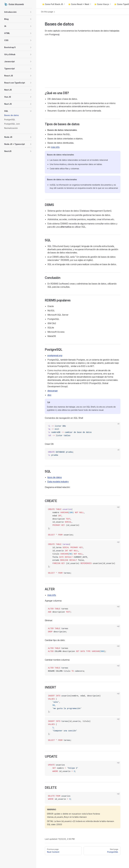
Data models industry (58, 482)
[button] (18, 12)
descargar (53, 391)
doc (49, 395)
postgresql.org (55, 355)
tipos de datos (55, 477)
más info (55, 147)
